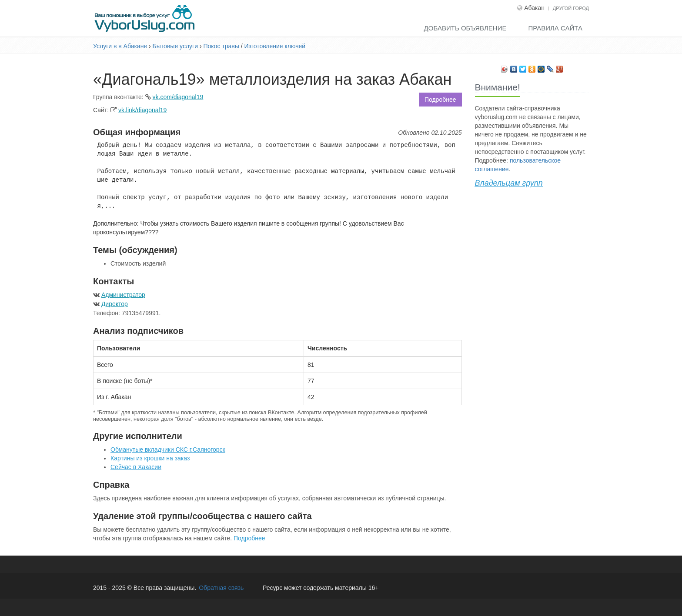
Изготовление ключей (275, 46)
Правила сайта (555, 28)
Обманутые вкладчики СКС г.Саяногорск (168, 450)
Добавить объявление (465, 28)
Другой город (571, 8)
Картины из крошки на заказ (150, 458)
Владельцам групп (509, 183)
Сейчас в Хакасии (136, 467)
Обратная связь (221, 588)
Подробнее (440, 100)
